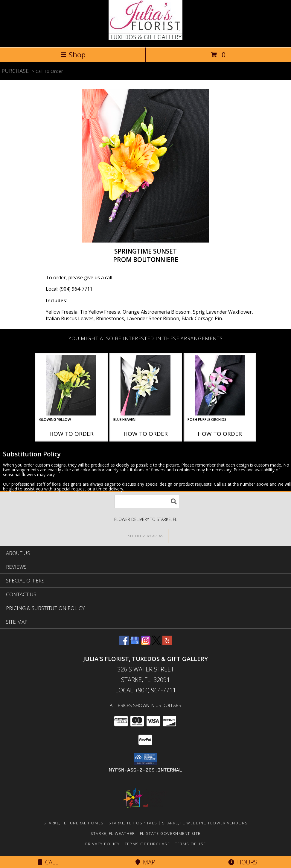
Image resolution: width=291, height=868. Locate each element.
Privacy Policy (102, 844)
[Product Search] (147, 501)
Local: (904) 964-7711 (69, 289)
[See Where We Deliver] (146, 536)
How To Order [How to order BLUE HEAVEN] (146, 434)
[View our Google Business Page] (135, 643)
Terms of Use (191, 844)
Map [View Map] (145, 862)
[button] (145, 759)
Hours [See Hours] (243, 862)
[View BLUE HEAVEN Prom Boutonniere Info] (145, 385)
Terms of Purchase (147, 844)
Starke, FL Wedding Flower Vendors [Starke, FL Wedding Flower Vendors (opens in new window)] (205, 823)
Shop (73, 55)
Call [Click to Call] (48, 862)
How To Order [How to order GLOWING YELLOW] (71, 434)
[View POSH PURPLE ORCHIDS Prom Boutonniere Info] (220, 385)
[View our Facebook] (124, 643)
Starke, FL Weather (113, 833)
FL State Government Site (170, 833)
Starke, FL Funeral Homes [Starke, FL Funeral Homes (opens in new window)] (73, 823)
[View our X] (156, 643)
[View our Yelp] (167, 643)
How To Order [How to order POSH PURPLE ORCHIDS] (220, 434)
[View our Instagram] (146, 643)
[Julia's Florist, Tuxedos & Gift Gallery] (145, 38)
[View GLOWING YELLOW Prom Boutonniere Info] (71, 385)
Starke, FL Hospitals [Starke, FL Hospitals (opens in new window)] (133, 823)
